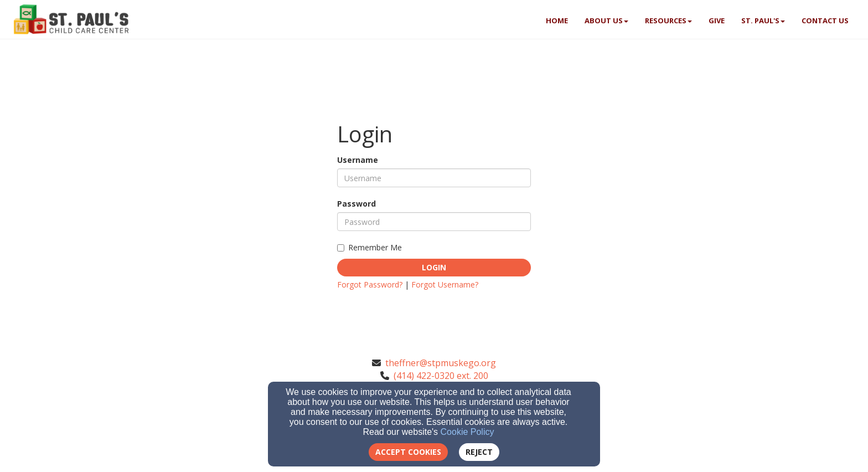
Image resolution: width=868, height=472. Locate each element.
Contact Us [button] (825, 20)
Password (356, 204)
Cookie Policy (467, 432)
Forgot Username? (445, 284)
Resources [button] (668, 20)
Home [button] (557, 20)
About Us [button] (606, 20)
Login (434, 267)
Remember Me (370, 247)
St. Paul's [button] (763, 20)
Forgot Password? (370, 284)
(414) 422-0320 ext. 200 (441, 376)
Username (358, 160)
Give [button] (717, 20)
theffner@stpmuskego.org (441, 363)
